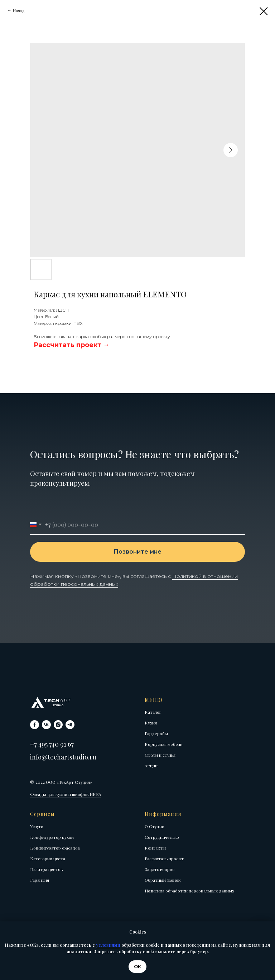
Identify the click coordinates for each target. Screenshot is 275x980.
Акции (151, 766)
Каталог (153, 712)
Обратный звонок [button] (163, 880)
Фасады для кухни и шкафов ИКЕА (66, 794)
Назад (19, 10)
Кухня (151, 723)
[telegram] (70, 725)
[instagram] (58, 725)
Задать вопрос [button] (160, 869)
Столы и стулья (160, 755)
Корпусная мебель (163, 744)
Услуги (37, 826)
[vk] (46, 725)
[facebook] (35, 725)
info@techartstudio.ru (63, 757)
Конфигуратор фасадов (55, 848)
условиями (108, 945)
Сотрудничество (162, 837)
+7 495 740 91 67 (52, 744)
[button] (72, 345)
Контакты (155, 848)
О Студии (155, 826)
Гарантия (40, 880)
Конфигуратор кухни (52, 837)
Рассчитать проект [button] (164, 858)
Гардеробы (156, 733)
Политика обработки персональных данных (189, 891)
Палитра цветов (46, 869)
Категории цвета (48, 858)
